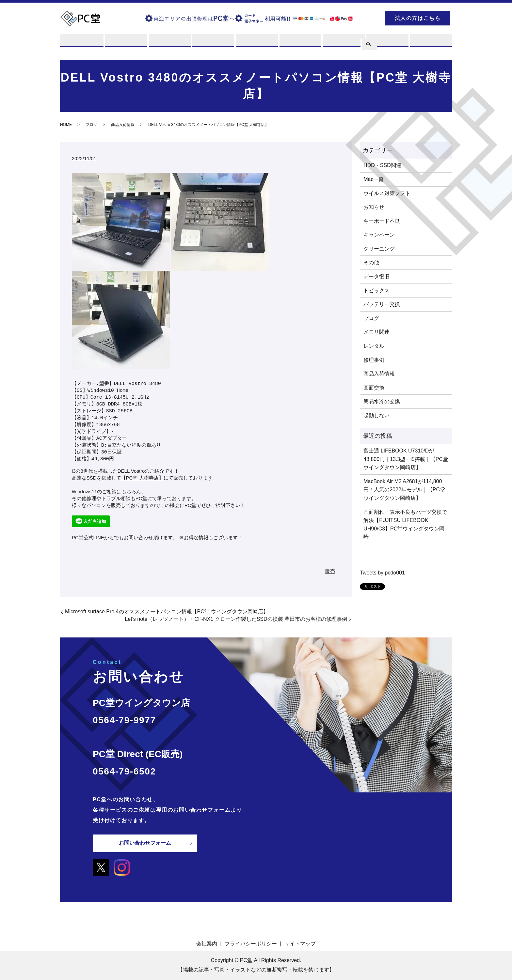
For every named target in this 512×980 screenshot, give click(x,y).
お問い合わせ (430, 43)
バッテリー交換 (382, 305)
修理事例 (374, 360)
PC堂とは (82, 43)
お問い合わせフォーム (145, 843)
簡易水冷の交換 (382, 402)
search (369, 17)
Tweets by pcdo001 (382, 573)
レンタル (212, 43)
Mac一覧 (374, 179)
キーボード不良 (382, 221)
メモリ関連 (376, 332)
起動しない (376, 415)
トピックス (376, 291)
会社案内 (207, 943)
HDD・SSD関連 (382, 166)
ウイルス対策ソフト (387, 193)
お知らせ (374, 207)
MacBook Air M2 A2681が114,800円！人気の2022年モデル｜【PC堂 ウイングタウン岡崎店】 (404, 490)
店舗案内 (299, 43)
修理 (125, 43)
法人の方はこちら (418, 18)
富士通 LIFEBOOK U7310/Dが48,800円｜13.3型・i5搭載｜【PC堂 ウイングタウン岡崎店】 (406, 459)
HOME (66, 125)
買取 (169, 43)
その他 (371, 263)
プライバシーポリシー (251, 943)
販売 (256, 43)
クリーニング (379, 249)
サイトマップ (300, 943)
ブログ (387, 43)
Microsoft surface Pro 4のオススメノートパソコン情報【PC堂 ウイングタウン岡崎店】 (167, 612)
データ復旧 (376, 276)
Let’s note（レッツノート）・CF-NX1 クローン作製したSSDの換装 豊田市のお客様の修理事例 (236, 619)
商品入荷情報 (123, 125)
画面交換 (374, 388)
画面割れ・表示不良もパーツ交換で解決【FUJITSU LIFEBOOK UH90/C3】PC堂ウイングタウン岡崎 (405, 525)
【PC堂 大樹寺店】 (142, 478)
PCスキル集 (343, 43)
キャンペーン (379, 235)
